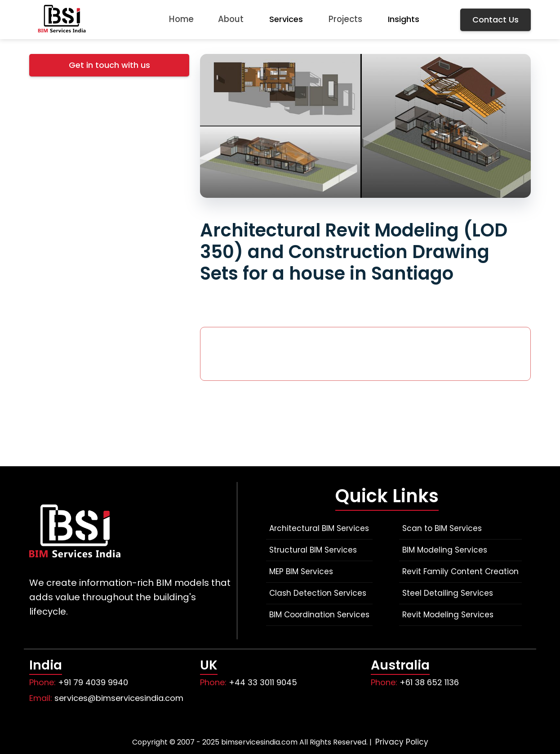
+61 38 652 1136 (429, 682)
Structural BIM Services (313, 550)
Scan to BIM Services (442, 528)
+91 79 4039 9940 (93, 682)
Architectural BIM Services (319, 528)
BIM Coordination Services (319, 615)
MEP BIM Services (301, 571)
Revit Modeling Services (448, 615)
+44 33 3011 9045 (263, 682)
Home (179, 19)
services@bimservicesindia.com (119, 698)
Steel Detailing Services (448, 593)
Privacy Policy (402, 742)
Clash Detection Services (318, 593)
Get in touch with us (109, 65)
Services (287, 19)
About (231, 19)
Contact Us (496, 20)
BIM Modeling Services (445, 550)
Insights (407, 19)
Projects (347, 19)
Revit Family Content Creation (460, 571)
